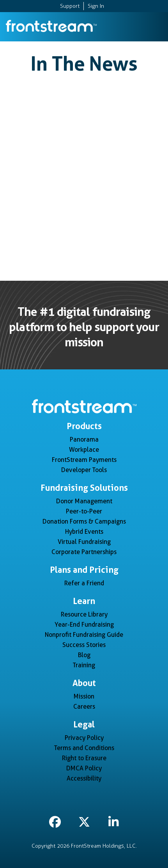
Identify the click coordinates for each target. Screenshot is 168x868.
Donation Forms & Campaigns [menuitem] (84, 521)
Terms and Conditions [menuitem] (84, 748)
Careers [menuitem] (84, 707)
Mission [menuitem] (84, 696)
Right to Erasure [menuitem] (84, 758)
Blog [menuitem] (84, 655)
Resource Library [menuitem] (84, 614)
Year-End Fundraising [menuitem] (84, 625)
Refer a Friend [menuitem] (84, 583)
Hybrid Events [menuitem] (84, 532)
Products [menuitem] (84, 426)
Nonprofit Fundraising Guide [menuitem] (84, 635)
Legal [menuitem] (84, 724)
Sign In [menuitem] (96, 6)
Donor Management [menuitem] (84, 501)
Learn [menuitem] (84, 601)
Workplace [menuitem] (84, 450)
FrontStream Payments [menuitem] (84, 460)
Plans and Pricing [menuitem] (84, 570)
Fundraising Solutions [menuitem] (84, 488)
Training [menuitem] (84, 665)
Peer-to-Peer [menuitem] (84, 511)
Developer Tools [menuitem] (84, 470)
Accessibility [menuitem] (84, 778)
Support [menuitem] (70, 6)
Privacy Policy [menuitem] (84, 738)
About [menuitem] (84, 683)
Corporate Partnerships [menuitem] (84, 552)
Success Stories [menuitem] (84, 645)
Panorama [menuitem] (84, 439)
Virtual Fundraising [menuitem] (84, 542)
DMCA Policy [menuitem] (84, 768)
